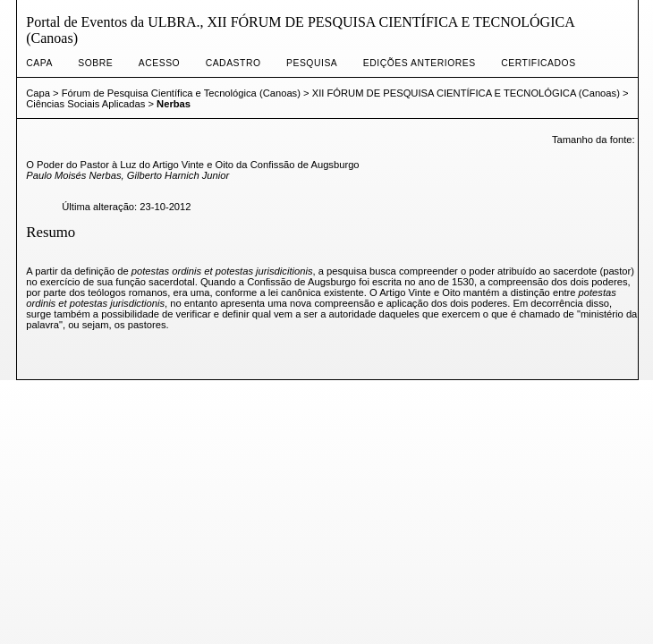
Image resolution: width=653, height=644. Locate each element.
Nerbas (174, 104)
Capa (39, 63)
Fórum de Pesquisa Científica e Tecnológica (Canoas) (181, 93)
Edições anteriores (420, 63)
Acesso (159, 63)
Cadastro (233, 63)
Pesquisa (312, 63)
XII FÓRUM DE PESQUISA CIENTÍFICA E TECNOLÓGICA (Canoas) (466, 93)
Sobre (95, 63)
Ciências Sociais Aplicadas (85, 104)
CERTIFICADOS (538, 63)
